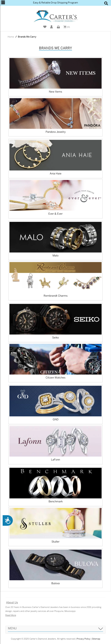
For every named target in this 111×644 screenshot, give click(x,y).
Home (11, 37)
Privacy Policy (83, 639)
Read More (11, 617)
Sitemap (96, 639)
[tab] (55, 631)
